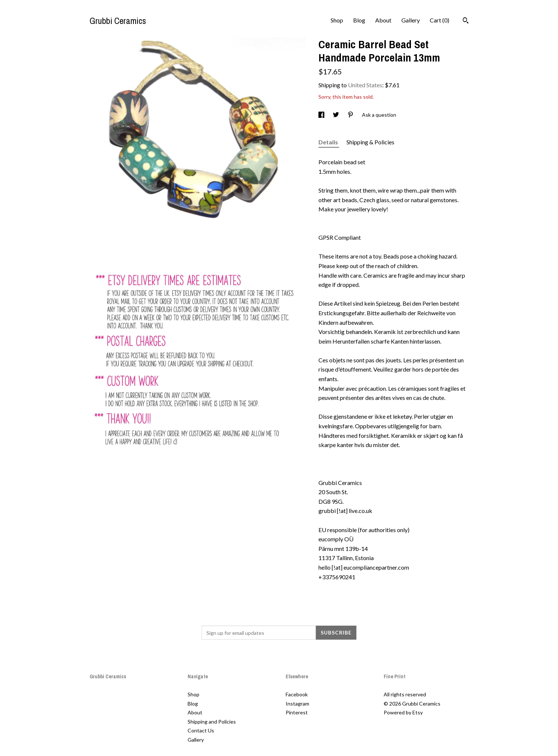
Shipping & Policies (370, 142)
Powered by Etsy (403, 712)
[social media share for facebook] (322, 115)
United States (365, 85)
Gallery (411, 20)
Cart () (440, 20)
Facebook (297, 694)
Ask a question (379, 115)
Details (329, 142)
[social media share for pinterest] (351, 115)
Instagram (297, 704)
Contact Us (201, 730)
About (383, 20)
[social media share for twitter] (336, 115)
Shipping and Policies (212, 722)
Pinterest (297, 712)
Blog (359, 20)
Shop (337, 20)
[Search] (466, 21)
